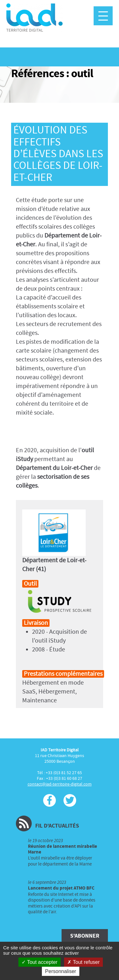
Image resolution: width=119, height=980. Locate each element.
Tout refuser (83, 962)
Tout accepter (40, 962)
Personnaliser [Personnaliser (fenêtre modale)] (61, 971)
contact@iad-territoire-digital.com (60, 784)
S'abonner (85, 936)
